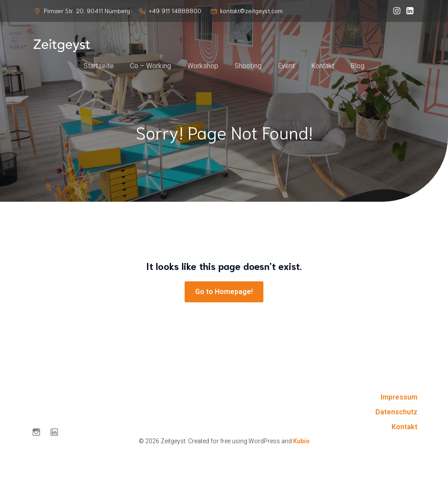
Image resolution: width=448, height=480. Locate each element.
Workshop (203, 66)
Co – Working (150, 66)
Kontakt (323, 66)
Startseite (99, 66)
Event (286, 66)
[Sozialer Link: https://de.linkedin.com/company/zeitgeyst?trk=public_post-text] (408, 11)
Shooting (248, 66)
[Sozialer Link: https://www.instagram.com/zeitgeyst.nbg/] (395, 11)
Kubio (301, 442)
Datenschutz (396, 413)
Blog (357, 66)
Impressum (399, 398)
